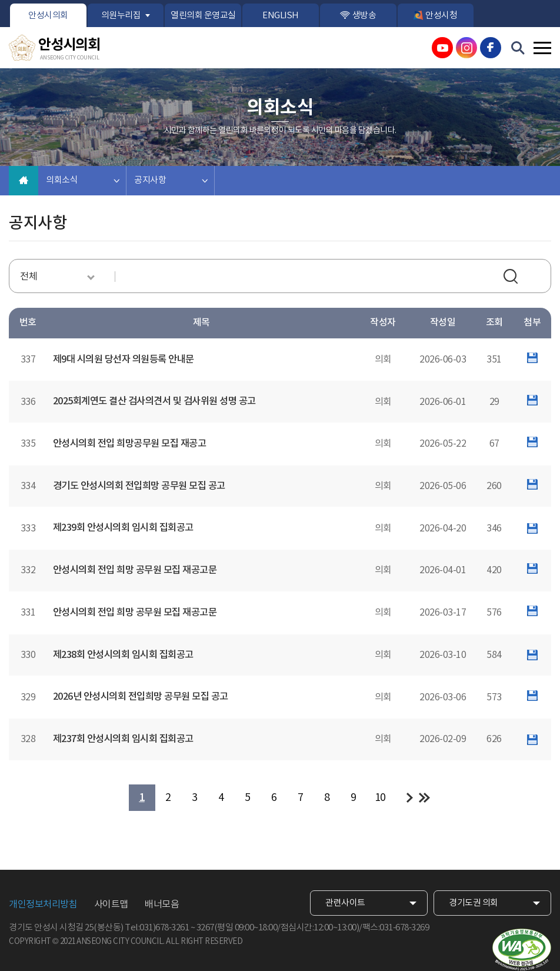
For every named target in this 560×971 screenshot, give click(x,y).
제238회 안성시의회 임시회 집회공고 (123, 655)
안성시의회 (48, 16)
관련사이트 (345, 903)
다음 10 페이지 (410, 798)
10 (380, 798)
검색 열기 (518, 48)
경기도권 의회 (474, 903)
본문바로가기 (0, 0)
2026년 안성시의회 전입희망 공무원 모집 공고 (141, 697)
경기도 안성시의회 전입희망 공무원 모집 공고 (139, 486)
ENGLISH (281, 16)
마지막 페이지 (424, 798)
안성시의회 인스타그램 (466, 48)
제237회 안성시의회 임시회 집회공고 (123, 739)
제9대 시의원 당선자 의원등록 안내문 (124, 360)
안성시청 (441, 16)
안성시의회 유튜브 (442, 48)
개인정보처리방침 (43, 905)
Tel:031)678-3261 (157, 928)
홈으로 (24, 181)
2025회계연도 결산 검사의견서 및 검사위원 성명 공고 (154, 401)
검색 (512, 278)
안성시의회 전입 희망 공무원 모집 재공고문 (135, 570)
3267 (205, 928)
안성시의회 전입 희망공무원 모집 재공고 (130, 444)
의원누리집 (121, 16)
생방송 (364, 16)
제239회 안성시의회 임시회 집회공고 (123, 528)
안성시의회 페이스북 (491, 48)
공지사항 (150, 180)
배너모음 (162, 905)
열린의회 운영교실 (203, 16)
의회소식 (62, 180)
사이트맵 (111, 905)
